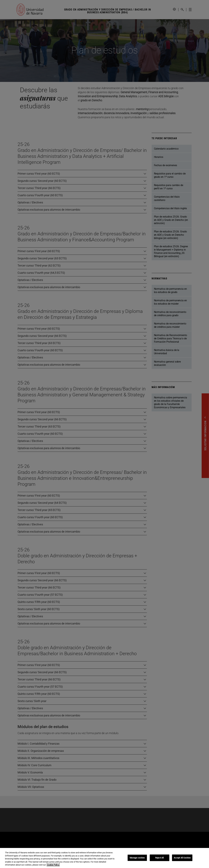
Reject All (159, 858)
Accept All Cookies (182, 858)
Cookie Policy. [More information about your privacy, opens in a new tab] (53, 865)
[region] (104, 858)
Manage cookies (137, 858)
